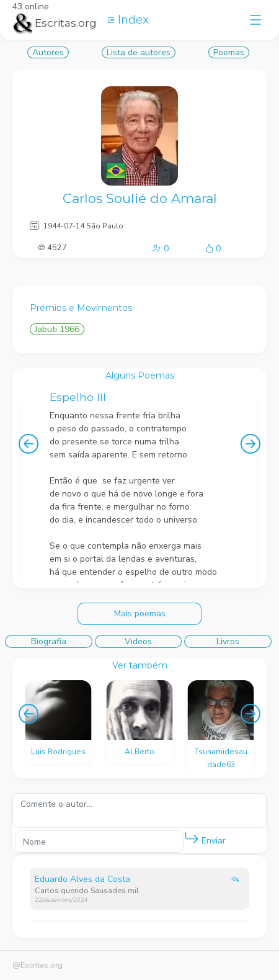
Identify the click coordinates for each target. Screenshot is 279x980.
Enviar (205, 838)
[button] (192, 838)
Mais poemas (140, 614)
